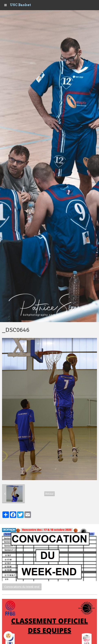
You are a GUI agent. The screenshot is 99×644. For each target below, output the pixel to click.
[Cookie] (8, 636)
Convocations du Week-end (22, 587)
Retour (49, 494)
